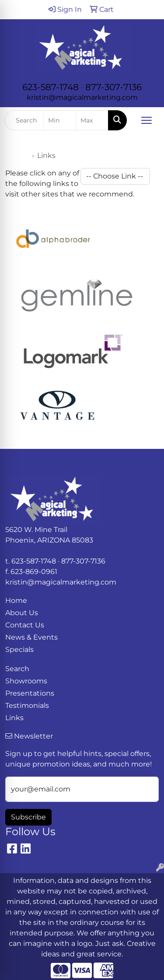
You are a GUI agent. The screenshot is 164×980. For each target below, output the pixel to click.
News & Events (31, 637)
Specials (19, 649)
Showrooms (26, 681)
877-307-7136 (113, 87)
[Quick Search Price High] (92, 120)
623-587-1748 (51, 87)
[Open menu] (147, 120)
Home (18, 156)
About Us (22, 613)
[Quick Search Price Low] (60, 120)
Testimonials (27, 705)
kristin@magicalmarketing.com (82, 97)
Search (17, 669)
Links (14, 718)
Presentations (30, 693)
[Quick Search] (24, 120)
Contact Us (25, 625)
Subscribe (28, 817)
